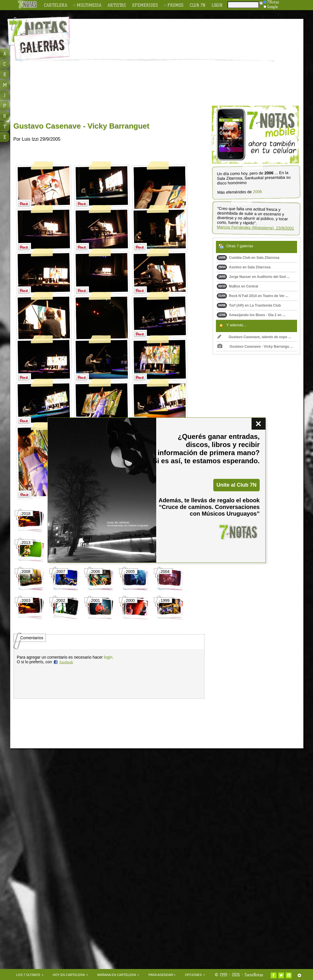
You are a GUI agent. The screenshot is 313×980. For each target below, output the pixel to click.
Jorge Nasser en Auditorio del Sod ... (253, 277)
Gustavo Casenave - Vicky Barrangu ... (255, 347)
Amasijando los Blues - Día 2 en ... (251, 315)
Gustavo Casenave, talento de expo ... (254, 337)
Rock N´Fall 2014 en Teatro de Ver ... (253, 296)
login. (109, 657)
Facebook (66, 662)
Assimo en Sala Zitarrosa (244, 267)
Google (271, 7)
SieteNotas (254, 975)
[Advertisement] (161, 63)
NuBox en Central (238, 286)
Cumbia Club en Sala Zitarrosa (248, 258)
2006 (257, 192)
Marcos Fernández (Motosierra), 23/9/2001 (255, 228)
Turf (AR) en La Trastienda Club (249, 305)
